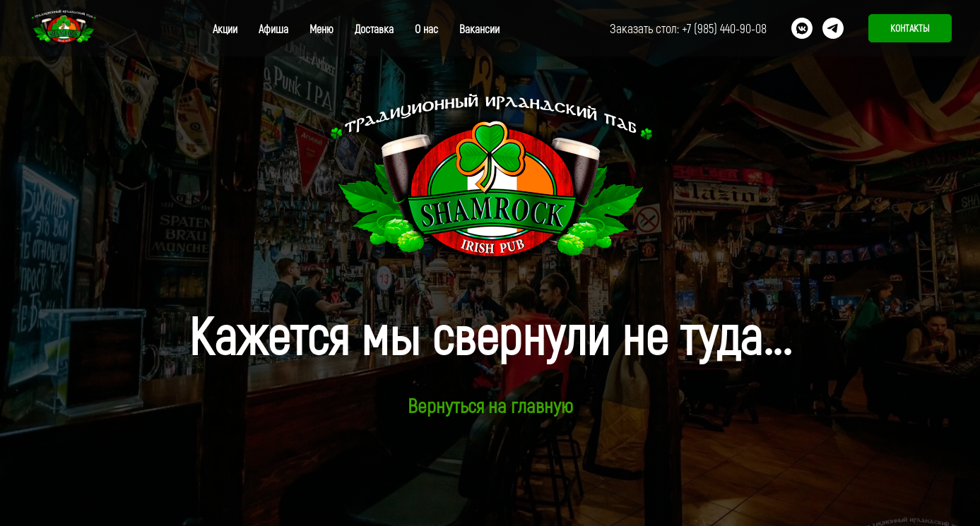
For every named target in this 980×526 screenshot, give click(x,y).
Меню (321, 29)
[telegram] (833, 28)
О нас (426, 29)
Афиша (273, 29)
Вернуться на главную (490, 405)
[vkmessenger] (802, 28)
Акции (225, 29)
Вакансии (479, 29)
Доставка (374, 29)
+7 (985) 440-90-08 (724, 28)
